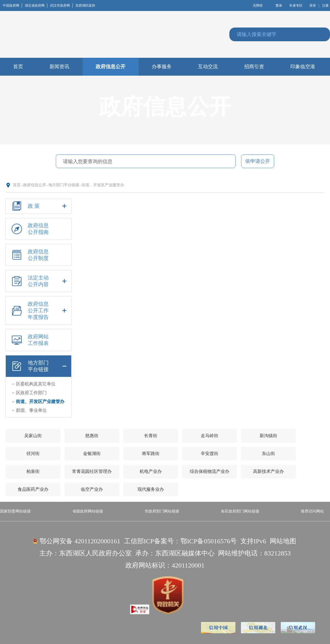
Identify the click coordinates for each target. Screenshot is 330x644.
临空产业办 (92, 489)
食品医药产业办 (33, 489)
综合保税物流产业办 (210, 471)
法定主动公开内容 (38, 281)
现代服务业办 (151, 489)
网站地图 (283, 541)
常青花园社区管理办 (92, 471)
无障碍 (258, 6)
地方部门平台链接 (64, 185)
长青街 (151, 436)
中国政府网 (12, 6)
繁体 (279, 6)
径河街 (33, 453)
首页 (17, 185)
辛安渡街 (210, 453)
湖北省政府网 (36, 6)
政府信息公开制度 (29, 255)
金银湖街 (92, 453)
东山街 (268, 453)
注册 (325, 6)
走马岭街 (210, 436)
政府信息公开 (35, 185)
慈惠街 (92, 436)
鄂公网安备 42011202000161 (80, 541)
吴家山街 (33, 436)
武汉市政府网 (61, 6)
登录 (313, 6)
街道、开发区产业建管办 (103, 185)
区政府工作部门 (31, 393)
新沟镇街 (268, 436)
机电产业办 (151, 471)
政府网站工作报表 (29, 340)
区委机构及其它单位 (36, 384)
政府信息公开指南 (29, 229)
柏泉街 (33, 471)
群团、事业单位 (31, 410)
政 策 (38, 206)
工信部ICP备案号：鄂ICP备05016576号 (181, 541)
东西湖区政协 (85, 6)
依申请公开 (258, 161)
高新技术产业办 (268, 471)
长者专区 (296, 6)
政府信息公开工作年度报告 (38, 311)
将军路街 (151, 453)
